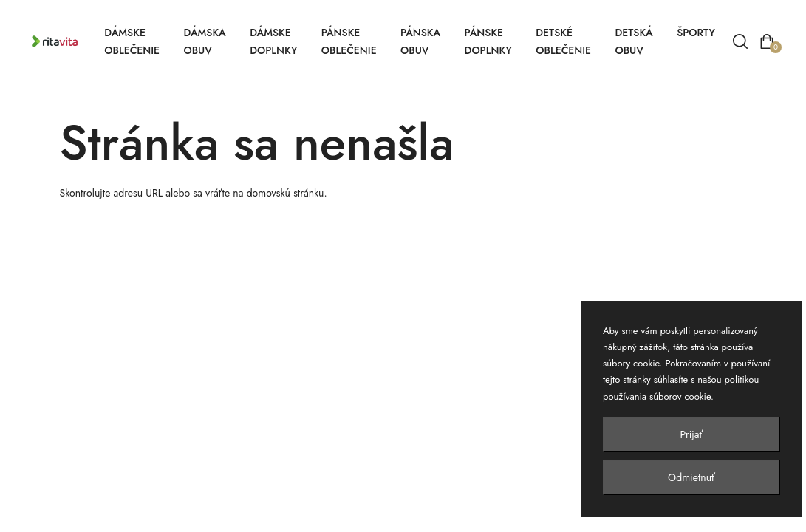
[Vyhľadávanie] (740, 41)
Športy (696, 33)
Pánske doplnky (488, 41)
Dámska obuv (204, 41)
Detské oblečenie (563, 41)
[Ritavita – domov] (62, 42)
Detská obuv (633, 41)
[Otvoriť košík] (767, 41)
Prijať (692, 434)
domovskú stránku (286, 193)
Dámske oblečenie (132, 41)
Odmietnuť (691, 477)
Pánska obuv (420, 41)
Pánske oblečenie (349, 41)
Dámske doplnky (273, 41)
